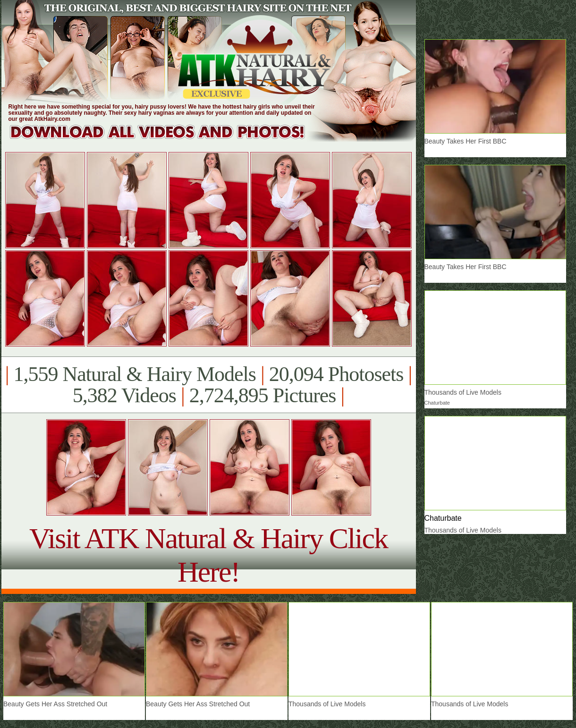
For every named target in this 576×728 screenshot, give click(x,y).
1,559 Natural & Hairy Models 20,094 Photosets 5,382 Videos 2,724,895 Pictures (208, 385)
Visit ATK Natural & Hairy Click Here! (208, 555)
